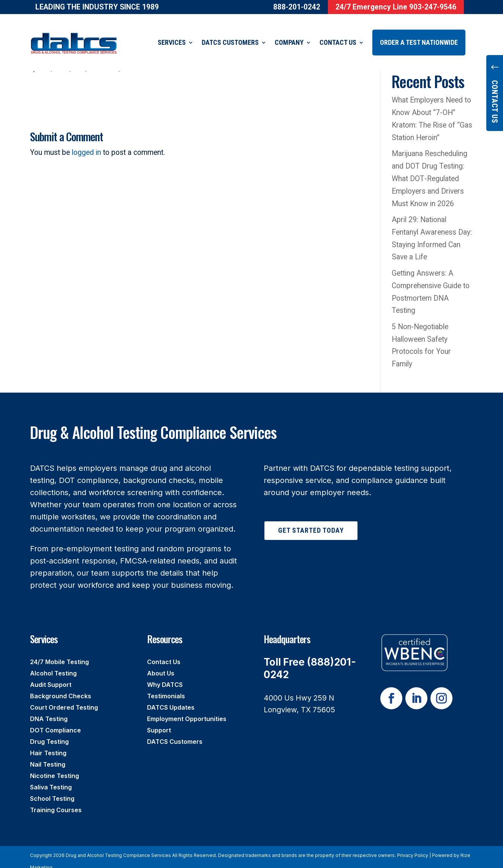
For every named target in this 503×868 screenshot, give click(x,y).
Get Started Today (311, 521)
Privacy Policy (413, 846)
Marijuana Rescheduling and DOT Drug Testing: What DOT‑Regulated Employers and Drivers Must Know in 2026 (429, 169)
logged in (86, 143)
